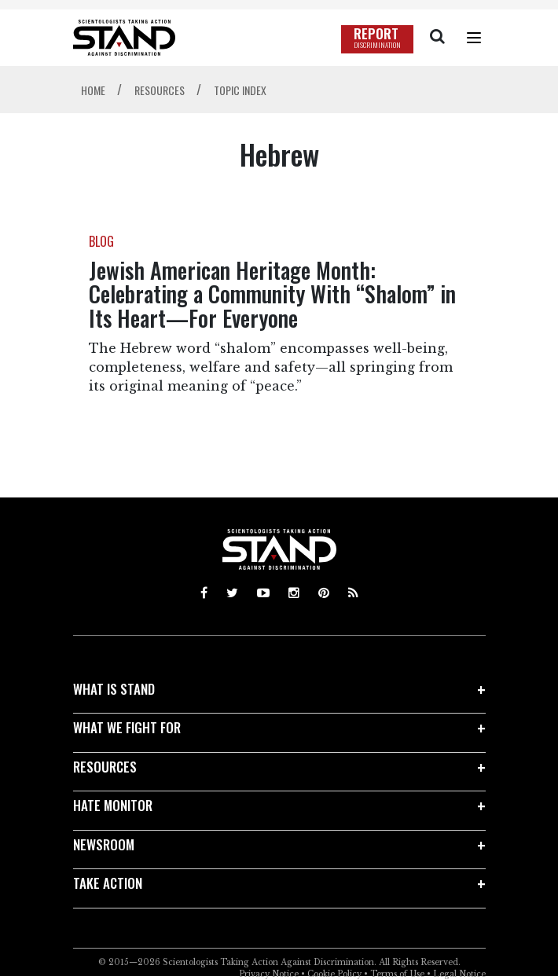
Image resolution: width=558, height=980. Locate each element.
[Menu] (474, 38)
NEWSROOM (104, 844)
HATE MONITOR (113, 805)
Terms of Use (397, 974)
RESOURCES (105, 767)
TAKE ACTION (108, 883)
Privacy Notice (269, 974)
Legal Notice (459, 974)
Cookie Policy (334, 974)
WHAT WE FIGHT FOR (127, 727)
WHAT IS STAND (114, 689)
